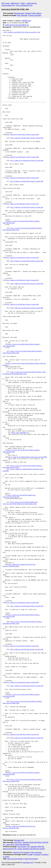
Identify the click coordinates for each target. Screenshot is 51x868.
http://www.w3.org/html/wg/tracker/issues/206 (22, 304)
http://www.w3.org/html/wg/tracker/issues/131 (22, 204)
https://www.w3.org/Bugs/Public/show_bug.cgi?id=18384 (27, 457)
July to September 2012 (24, 5)
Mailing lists (15, 3)
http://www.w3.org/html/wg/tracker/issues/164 (22, 735)
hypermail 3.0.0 (28, 863)
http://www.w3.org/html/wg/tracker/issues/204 (22, 682)
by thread (37, 855)
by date (30, 855)
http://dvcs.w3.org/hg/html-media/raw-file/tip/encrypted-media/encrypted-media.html (20, 503)
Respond (28, 13)
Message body (19, 13)
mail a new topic (36, 852)
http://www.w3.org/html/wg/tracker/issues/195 (22, 603)
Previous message (35, 15)
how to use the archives (15, 859)
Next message (22, 15)
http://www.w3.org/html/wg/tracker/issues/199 (22, 135)
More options (37, 13)
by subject (45, 855)
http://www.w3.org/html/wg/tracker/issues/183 (22, 280)
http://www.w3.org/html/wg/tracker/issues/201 (22, 646)
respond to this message (21, 852)
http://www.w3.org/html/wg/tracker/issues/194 (22, 258)
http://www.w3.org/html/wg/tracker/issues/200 (22, 157)
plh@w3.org (26, 21)
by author (6, 857)
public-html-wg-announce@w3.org (17, 25)
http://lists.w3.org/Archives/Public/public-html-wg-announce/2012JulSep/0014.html (24, 373)
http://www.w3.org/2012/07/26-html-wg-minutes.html (22, 32)
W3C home (5, 3)
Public (23, 3)
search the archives (31, 859)
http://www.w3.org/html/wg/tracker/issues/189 (22, 178)
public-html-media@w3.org (20, 433)
